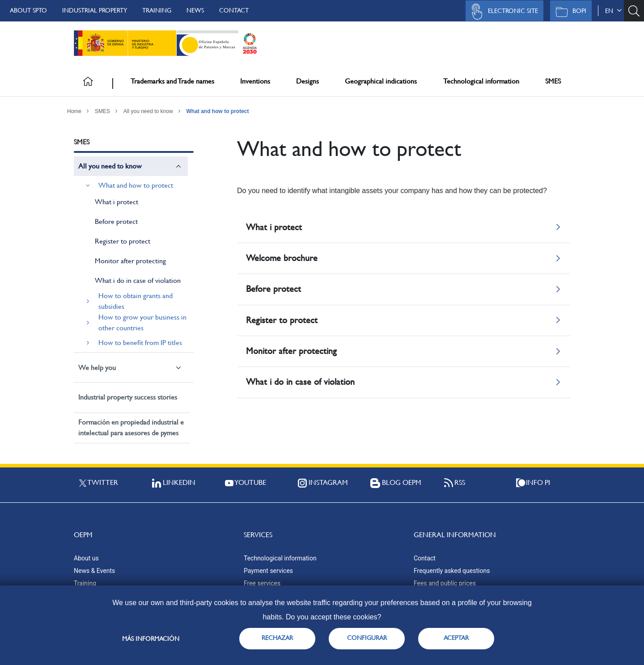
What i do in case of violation (138, 280)
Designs (307, 81)
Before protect (116, 221)
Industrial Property (95, 10)
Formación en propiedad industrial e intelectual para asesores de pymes (131, 427)
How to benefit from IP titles (140, 343)
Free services (262, 583)
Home (74, 111)
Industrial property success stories (128, 397)
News (195, 10)
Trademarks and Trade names (172, 81)
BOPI (569, 12)
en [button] (613, 11)
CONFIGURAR (367, 638)
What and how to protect (218, 111)
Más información (151, 639)
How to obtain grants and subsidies (136, 301)
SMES (553, 81)
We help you (97, 368)
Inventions (255, 81)
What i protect (117, 202)
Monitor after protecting (130, 261)
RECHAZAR (277, 638)
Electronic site (502, 12)
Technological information (481, 81)
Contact (234, 10)
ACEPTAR (456, 638)
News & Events (94, 571)
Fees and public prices (445, 583)
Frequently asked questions (452, 571)
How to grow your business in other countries (142, 322)
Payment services (268, 571)
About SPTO (28, 10)
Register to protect (123, 241)
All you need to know (148, 111)
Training (157, 10)
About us (86, 558)
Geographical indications (381, 81)
